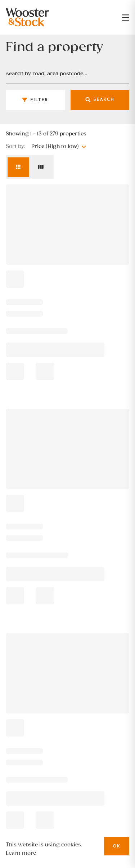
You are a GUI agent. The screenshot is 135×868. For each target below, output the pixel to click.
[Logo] (35, 17)
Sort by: (16, 147)
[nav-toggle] (125, 17)
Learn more (21, 853)
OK (117, 846)
